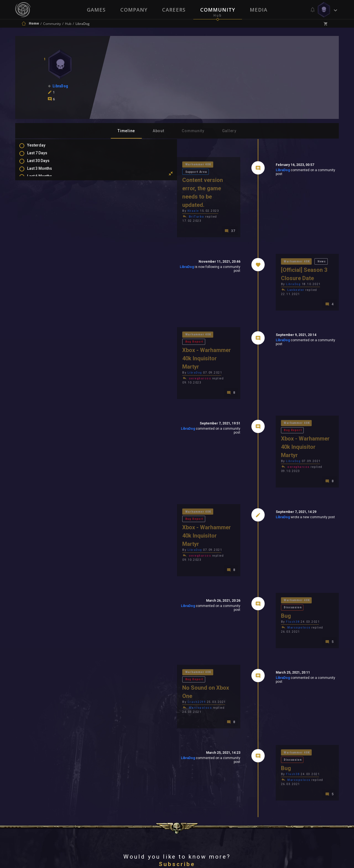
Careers (174, 10)
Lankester (257, 257)
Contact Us (228, 794)
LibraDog (243, 171)
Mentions (41, 226)
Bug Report (152, 299)
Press (119, 794)
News (284, 236)
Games (96, 10)
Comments (43, 218)
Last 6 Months (45, 181)
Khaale (115, 188)
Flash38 (254, 526)
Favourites (42, 234)
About (158, 131)
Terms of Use (148, 794)
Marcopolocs (260, 532)
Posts (38, 210)
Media (259, 10)
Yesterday (42, 148)
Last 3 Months (45, 173)
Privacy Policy (190, 794)
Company (134, 10)
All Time (40, 197)
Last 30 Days (44, 165)
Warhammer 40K (120, 165)
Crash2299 (118, 588)
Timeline (126, 131)
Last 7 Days (43, 157)
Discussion (290, 511)
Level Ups (41, 242)
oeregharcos (122, 328)
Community (218, 10)
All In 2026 (42, 189)
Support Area (153, 165)
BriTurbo (118, 194)
